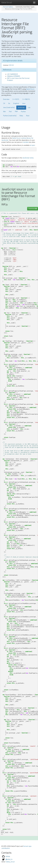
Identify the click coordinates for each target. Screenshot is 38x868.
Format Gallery (8, 7)
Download (33, 209)
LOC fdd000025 (13, 74)
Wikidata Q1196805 (14, 76)
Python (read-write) (10, 116)
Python (23, 112)
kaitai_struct (10, 862)
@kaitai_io (9, 859)
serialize (26, 142)
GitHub (8, 857)
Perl (10, 112)
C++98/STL (26, 99)
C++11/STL (16, 99)
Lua (29, 108)
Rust (28, 116)
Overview (6, 99)
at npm (32, 145)
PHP (16, 112)
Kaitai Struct (30, 89)
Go (9, 103)
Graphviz (16, 103)
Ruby (21, 116)
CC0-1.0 (11, 65)
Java (24, 103)
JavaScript (21, 108)
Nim (5, 112)
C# (4, 103)
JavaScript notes (28, 158)
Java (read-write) (9, 108)
